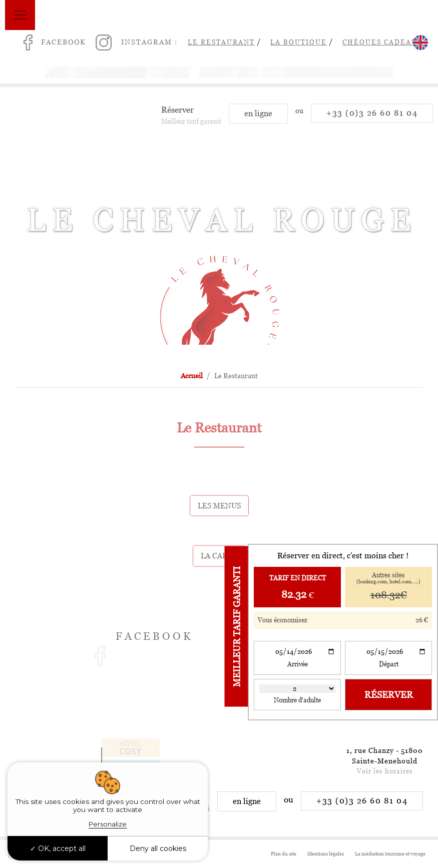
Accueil (192, 376)
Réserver (389, 695)
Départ (389, 664)
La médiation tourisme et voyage (390, 854)
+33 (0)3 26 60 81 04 (372, 118)
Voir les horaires (385, 771)
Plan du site (284, 854)
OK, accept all (58, 848)
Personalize (108, 824)
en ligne (258, 119)
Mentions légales (326, 854)
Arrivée (298, 664)
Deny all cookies (158, 848)
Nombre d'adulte (297, 700)
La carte (219, 570)
